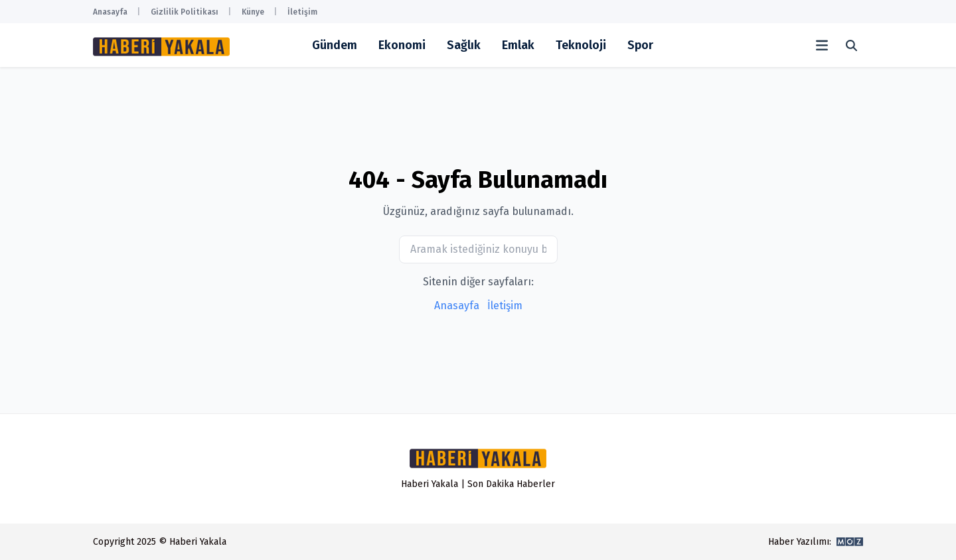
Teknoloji (581, 45)
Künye (253, 12)
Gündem (335, 45)
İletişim (302, 12)
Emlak (518, 45)
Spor (640, 45)
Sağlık (464, 45)
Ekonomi (402, 45)
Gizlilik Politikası (185, 12)
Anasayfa (110, 12)
